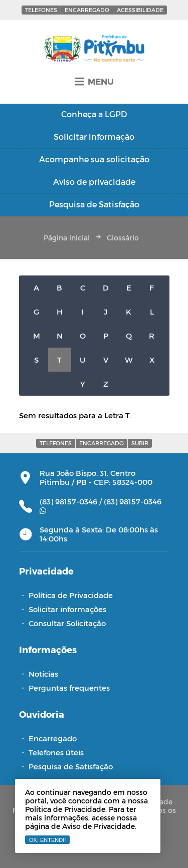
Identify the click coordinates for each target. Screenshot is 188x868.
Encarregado (87, 10)
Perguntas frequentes (69, 688)
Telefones (41, 10)
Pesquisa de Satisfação (71, 766)
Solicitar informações (67, 609)
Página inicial (67, 238)
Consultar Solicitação (67, 623)
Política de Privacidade (71, 595)
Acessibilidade (140, 10)
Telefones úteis (56, 752)
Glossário (123, 238)
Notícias (43, 674)
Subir (140, 443)
